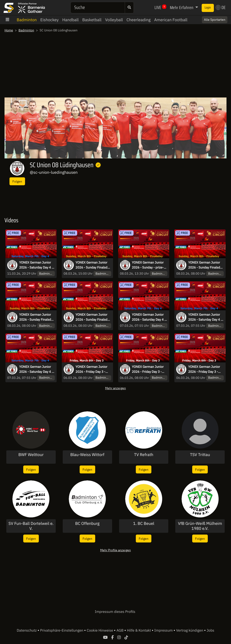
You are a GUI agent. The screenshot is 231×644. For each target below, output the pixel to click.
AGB (120, 630)
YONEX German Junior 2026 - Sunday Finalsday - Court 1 (206, 265)
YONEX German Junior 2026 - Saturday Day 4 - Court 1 (205, 317)
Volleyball (114, 20)
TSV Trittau (200, 455)
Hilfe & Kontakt (139, 630)
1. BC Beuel (144, 524)
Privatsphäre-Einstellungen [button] (62, 630)
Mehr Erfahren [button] (182, 7)
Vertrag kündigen (190, 630)
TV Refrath (144, 455)
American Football (171, 20)
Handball (70, 20)
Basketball (92, 20)
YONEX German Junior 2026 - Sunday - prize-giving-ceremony (148, 265)
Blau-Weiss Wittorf (87, 455)
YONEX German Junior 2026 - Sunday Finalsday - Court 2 (37, 317)
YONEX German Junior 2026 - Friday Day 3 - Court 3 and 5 (148, 369)
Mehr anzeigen (115, 388)
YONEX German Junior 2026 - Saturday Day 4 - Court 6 (149, 317)
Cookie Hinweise (100, 630)
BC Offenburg (87, 524)
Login (208, 8)
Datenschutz (27, 630)
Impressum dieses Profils (115, 612)
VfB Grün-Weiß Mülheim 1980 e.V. (200, 526)
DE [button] (221, 7)
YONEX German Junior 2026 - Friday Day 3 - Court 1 (91, 369)
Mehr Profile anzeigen (115, 550)
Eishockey (50, 20)
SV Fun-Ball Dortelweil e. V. (31, 526)
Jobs (210, 630)
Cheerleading (139, 20)
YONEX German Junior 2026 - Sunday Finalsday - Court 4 (93, 317)
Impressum (164, 630)
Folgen (17, 181)
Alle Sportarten (215, 20)
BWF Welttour (31, 455)
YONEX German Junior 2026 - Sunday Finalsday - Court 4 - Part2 (93, 265)
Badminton (27, 20)
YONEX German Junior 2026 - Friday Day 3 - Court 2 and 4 (204, 369)
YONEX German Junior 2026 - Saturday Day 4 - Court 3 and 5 (36, 265)
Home (9, 30)
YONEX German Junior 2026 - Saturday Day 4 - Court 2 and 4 (36, 369)
